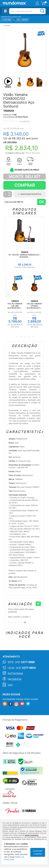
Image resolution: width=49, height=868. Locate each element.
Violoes (7, 26)
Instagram (15, 674)
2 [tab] (20, 337)
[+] (38, 604)
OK (41, 202)
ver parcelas (10, 142)
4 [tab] (28, 337)
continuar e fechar (38, 852)
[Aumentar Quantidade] (9, 193)
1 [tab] (16, 337)
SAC (10, 685)
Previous (3, 84)
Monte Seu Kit (25, 177)
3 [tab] (24, 337)
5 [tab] (32, 337)
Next (46, 84)
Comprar (25, 185)
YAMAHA (9, 111)
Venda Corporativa (32, 835)
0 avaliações (24, 121)
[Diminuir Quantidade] (9, 196)
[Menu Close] (5, 11)
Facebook (15, 679)
